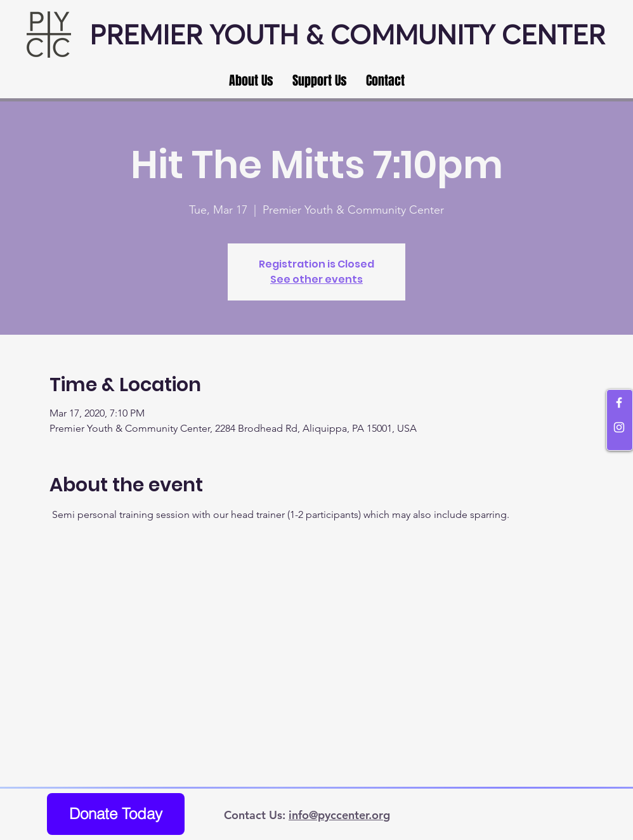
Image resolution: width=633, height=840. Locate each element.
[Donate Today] (116, 814)
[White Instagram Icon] (619, 427)
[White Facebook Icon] (619, 403)
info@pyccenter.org (339, 815)
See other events (316, 279)
